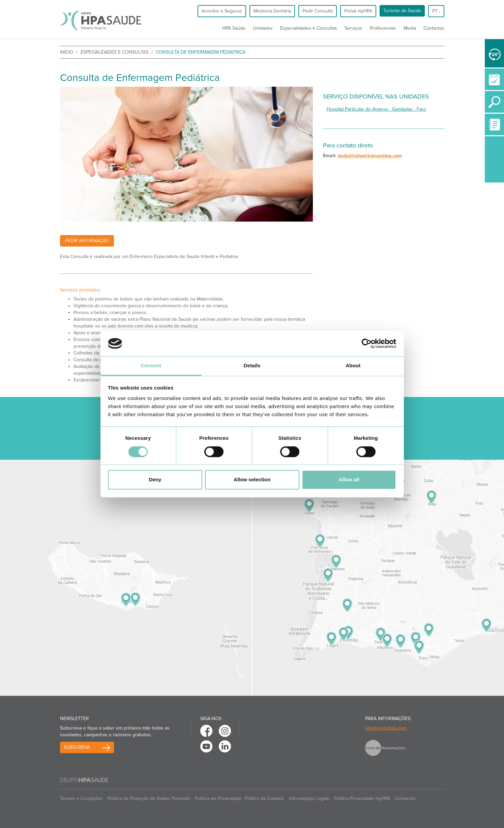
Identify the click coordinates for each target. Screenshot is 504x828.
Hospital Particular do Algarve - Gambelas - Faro (376, 109)
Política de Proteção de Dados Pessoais (149, 798)
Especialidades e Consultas (309, 28)
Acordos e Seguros (222, 11)
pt (436, 11)
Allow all (349, 480)
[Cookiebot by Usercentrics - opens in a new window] (367, 343)
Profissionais (383, 28)
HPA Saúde (234, 28)
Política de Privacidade (218, 798)
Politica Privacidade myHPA (362, 798)
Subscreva (77, 747)
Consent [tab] (151, 366)
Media (410, 28)
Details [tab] (252, 366)
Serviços (353, 28)
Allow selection (252, 480)
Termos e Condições (81, 798)
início (67, 52)
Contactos (434, 28)
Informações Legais (309, 798)
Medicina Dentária (272, 11)
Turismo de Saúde (402, 11)
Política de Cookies (264, 798)
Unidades (263, 28)
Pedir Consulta (318, 11)
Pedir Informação (87, 241)
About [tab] (353, 366)
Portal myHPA (358, 11)
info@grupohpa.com (386, 728)
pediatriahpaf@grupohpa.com (370, 156)
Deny (155, 480)
